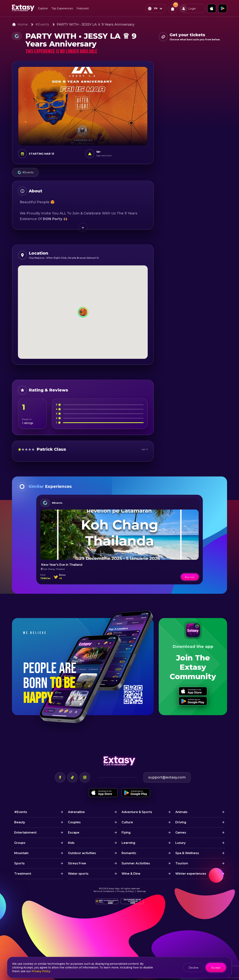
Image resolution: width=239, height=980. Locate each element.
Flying (126, 833)
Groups (20, 843)
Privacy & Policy (125, 891)
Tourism (182, 863)
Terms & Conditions (104, 891)
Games (181, 833)
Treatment (23, 874)
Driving (181, 822)
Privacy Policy (41, 971)
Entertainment (25, 833)
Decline (194, 968)
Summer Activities (136, 863)
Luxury (180, 843)
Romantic (129, 853)
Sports (19, 863)
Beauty (20, 822)
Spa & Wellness (187, 853)
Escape (74, 833)
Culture (127, 822)
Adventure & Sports (137, 812)
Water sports (78, 874)
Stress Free (77, 863)
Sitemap (141, 891)
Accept (216, 968)
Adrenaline (76, 812)
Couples (74, 822)
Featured (83, 8)
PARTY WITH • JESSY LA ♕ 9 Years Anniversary (96, 24)
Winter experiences (191, 874)
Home (23, 24)
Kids (71, 843)
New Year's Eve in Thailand (62, 565)
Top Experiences (62, 8)
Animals (181, 812)
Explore (43, 8)
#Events (42, 24)
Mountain (21, 853)
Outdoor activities (82, 853)
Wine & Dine (131, 874)
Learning (128, 843)
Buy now (190, 577)
